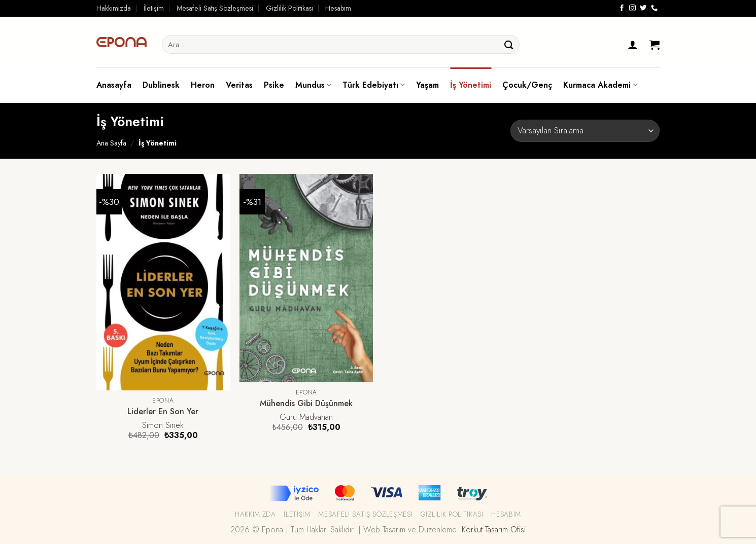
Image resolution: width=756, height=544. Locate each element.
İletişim (154, 8)
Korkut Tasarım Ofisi (494, 530)
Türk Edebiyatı (374, 85)
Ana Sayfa (111, 143)
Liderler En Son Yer (163, 412)
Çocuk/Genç (527, 85)
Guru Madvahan (306, 418)
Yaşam (427, 85)
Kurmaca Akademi (600, 85)
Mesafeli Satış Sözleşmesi (215, 8)
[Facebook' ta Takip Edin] (622, 8)
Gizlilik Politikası (289, 8)
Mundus (313, 85)
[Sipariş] (585, 131)
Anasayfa (114, 85)
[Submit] (509, 44)
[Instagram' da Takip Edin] (632, 8)
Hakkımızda (114, 8)
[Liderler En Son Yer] (163, 282)
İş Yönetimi (471, 85)
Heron (203, 85)
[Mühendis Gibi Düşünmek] (306, 278)
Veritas (239, 85)
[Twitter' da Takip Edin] (643, 8)
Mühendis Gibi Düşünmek (306, 404)
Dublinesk (161, 85)
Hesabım (338, 8)
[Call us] (654, 8)
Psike (274, 85)
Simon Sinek (163, 426)
